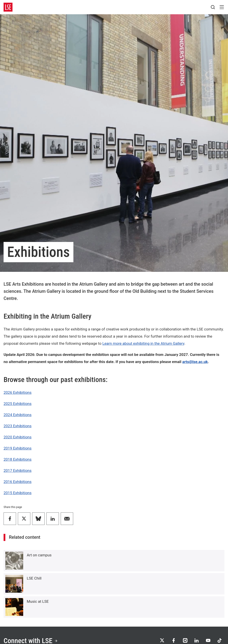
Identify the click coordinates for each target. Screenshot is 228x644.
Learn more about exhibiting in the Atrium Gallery (143, 343)
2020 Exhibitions (18, 437)
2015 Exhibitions (18, 493)
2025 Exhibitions (18, 404)
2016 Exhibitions (18, 482)
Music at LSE (38, 601)
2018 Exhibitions (18, 459)
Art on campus (39, 555)
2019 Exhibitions (18, 448)
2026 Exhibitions (18, 392)
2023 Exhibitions (18, 426)
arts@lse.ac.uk (195, 362)
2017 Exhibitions (18, 471)
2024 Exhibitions (18, 415)
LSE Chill (34, 578)
